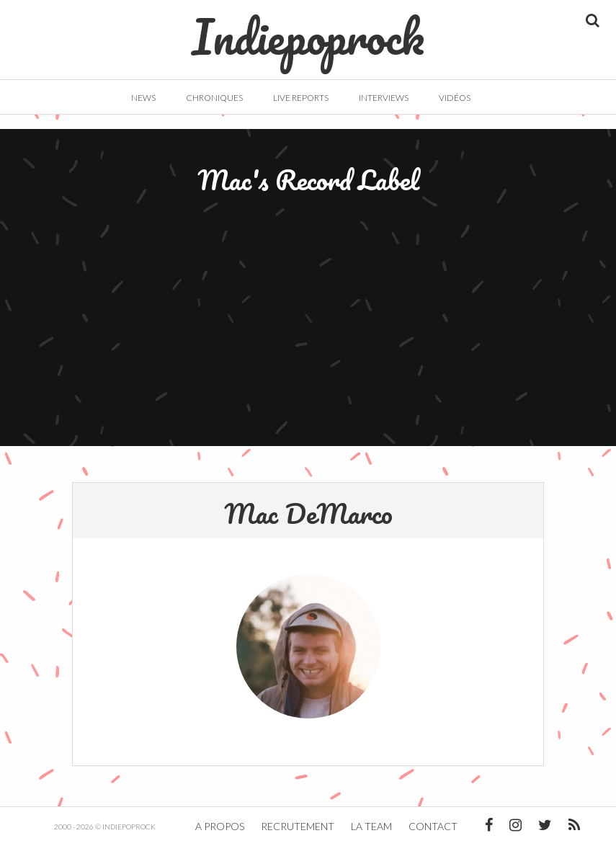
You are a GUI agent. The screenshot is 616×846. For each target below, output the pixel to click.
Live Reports (301, 98)
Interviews (384, 98)
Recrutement (298, 826)
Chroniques (214, 98)
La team (371, 826)
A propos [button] (220, 826)
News (143, 98)
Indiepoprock (308, 30)
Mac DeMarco (308, 513)
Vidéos (455, 98)
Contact (433, 826)
